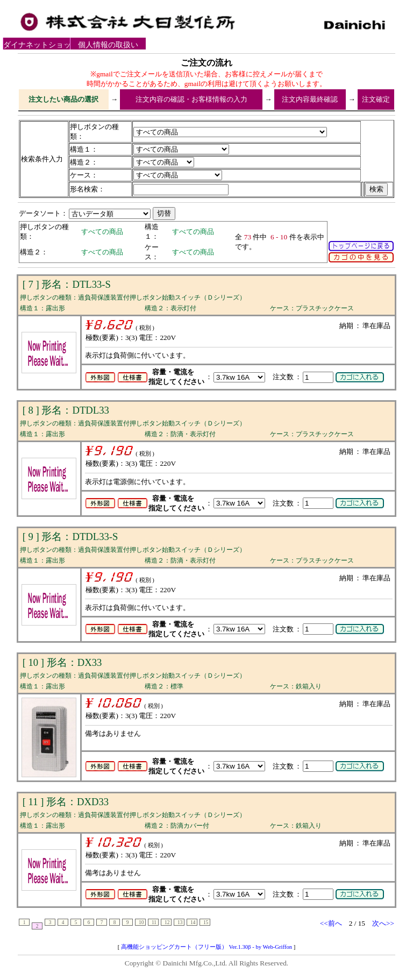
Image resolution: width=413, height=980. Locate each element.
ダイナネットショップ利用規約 (41, 45)
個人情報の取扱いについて (108, 45)
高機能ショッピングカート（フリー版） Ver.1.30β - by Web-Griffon (206, 947)
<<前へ (331, 923)
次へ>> (383, 923)
